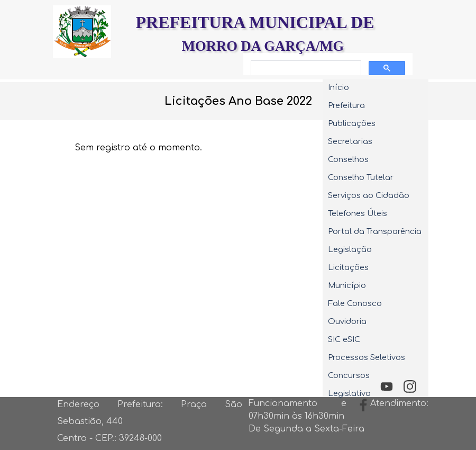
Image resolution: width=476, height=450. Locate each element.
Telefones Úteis (358, 213)
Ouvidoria (347, 321)
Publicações (352, 123)
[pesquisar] (305, 68)
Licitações (348, 267)
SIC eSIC (344, 339)
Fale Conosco (355, 303)
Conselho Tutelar (361, 177)
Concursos (349, 375)
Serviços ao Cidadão (369, 195)
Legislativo (349, 393)
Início (338, 87)
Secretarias (350, 141)
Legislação (350, 249)
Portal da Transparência (375, 231)
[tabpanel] (238, 101)
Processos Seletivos (367, 357)
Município (347, 285)
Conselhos (348, 159)
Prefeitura (346, 105)
